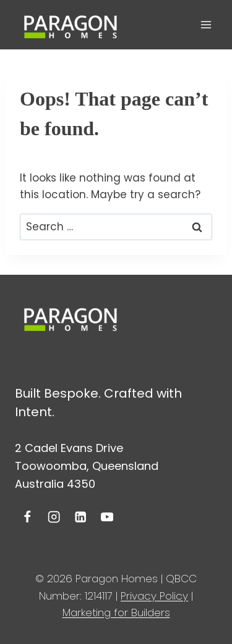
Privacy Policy (154, 596)
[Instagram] (54, 517)
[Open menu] (206, 24)
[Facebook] (28, 517)
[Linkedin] (81, 517)
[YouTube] (107, 517)
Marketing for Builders (116, 613)
